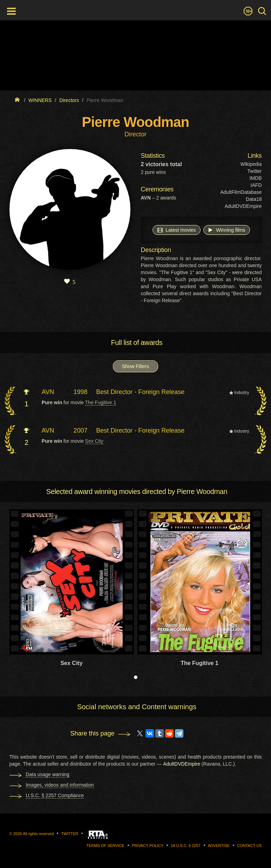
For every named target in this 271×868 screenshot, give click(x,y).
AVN (48, 392)
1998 (81, 392)
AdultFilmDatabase (241, 192)
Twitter (254, 171)
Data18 (254, 199)
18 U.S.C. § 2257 (185, 846)
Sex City (94, 441)
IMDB (256, 178)
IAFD (256, 185)
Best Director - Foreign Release (140, 392)
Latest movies (176, 230)
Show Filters (135, 366)
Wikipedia (251, 164)
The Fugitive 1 (101, 402)
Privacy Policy (148, 846)
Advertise (219, 846)
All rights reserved (38, 834)
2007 (81, 430)
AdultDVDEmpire (243, 206)
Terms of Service (106, 846)
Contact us (249, 846)
